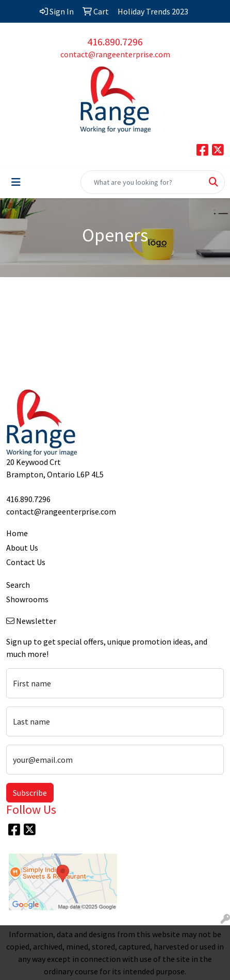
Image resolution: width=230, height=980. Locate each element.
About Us (22, 548)
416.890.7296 (115, 42)
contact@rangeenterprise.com (115, 54)
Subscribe (30, 793)
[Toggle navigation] (16, 182)
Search (18, 585)
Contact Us (26, 562)
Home (17, 533)
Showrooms (27, 599)
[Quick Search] (142, 182)
